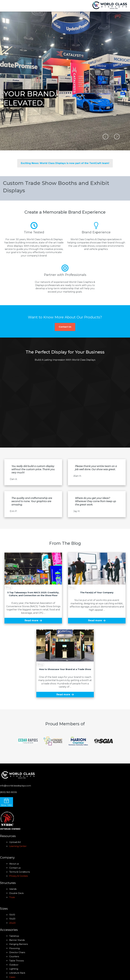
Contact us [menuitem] (15, 868)
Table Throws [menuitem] (17, 961)
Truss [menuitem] (12, 897)
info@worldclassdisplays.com (15, 786)
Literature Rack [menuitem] (17, 973)
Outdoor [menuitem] (14, 965)
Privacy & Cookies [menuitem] (19, 876)
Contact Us (65, 327)
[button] (106, 137)
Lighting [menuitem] (14, 969)
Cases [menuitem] (12, 977)
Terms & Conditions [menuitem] (20, 872)
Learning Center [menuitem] (18, 846)
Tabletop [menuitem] (14, 936)
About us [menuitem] (14, 864)
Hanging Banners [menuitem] (19, 944)
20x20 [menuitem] (12, 923)
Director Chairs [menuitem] (17, 952)
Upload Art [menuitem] (15, 842)
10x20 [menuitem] (12, 919)
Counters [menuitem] (14, 956)
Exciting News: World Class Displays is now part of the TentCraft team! (65, 163)
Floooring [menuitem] (14, 948)
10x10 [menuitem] (12, 915)
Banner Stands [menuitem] (17, 940)
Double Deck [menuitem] (16, 893)
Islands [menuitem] (13, 889)
